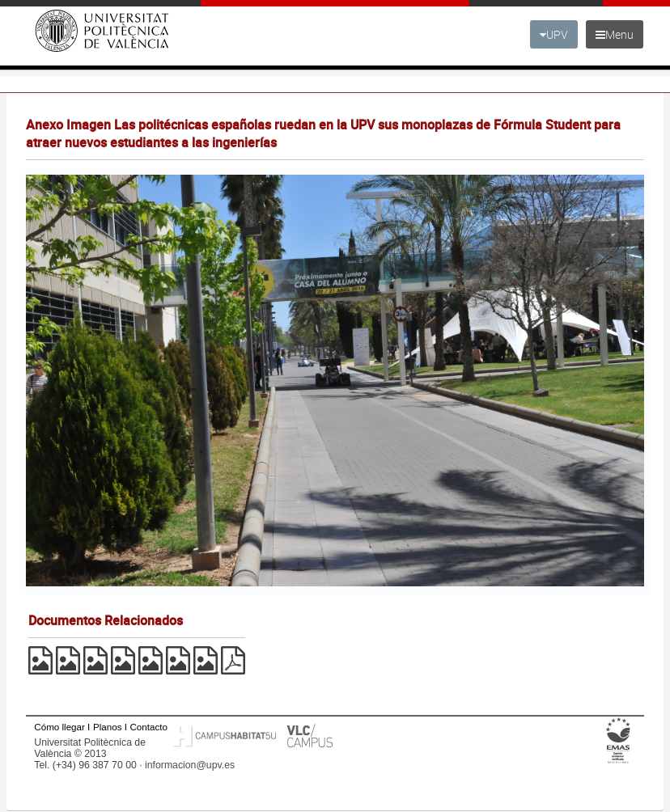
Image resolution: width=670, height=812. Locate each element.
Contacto (148, 727)
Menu (615, 34)
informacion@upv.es (190, 765)
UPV (554, 34)
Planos (108, 727)
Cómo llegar (59, 727)
